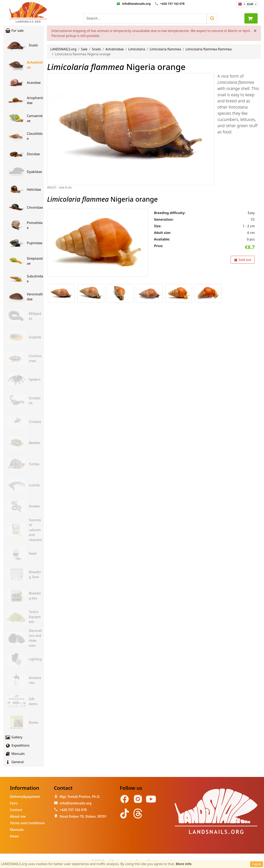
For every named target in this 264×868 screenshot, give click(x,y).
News (14, 836)
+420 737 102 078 (172, 4)
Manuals (15, 754)
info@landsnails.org (136, 4)
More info (184, 864)
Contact (16, 810)
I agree (257, 864)
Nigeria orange (116, 67)
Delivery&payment (25, 797)
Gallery (14, 737)
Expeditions (17, 745)
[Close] (255, 31)
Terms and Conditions (27, 823)
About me (18, 816)
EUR (250, 4)
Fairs (14, 803)
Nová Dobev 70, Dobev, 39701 (83, 816)
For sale (14, 31)
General (14, 762)
